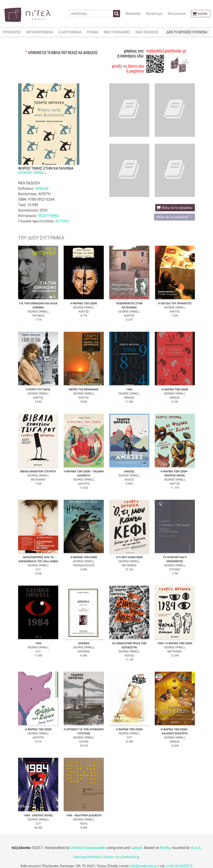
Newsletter (133, 14)
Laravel (137, 848)
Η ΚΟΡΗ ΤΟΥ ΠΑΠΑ (38, 390)
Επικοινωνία (177, 14)
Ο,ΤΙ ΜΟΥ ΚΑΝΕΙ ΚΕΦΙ (129, 557)
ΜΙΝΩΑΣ (42, 189)
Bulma (165, 848)
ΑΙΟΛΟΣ (129, 480)
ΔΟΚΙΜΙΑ (84, 643)
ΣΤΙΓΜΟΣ (175, 570)
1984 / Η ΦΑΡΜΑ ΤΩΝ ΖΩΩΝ (175, 643)
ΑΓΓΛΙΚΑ (62, 221)
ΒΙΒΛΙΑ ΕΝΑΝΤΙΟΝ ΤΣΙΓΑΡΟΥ (38, 471)
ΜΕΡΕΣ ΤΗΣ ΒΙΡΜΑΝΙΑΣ (84, 390)
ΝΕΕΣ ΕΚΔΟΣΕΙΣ (147, 32)
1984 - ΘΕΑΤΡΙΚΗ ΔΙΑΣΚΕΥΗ (84, 815)
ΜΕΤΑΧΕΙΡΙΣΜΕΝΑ (40, 32)
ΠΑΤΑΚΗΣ (38, 316)
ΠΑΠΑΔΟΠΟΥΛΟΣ (84, 565)
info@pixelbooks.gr (143, 866)
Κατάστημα (154, 14)
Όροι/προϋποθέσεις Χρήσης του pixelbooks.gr (106, 857)
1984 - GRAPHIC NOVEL (38, 815)
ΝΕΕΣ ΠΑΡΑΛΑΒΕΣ (117, 32)
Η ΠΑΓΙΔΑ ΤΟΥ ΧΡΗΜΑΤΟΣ (175, 303)
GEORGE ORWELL (32, 173)
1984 (129, 390)
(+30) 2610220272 (179, 866)
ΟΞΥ (38, 570)
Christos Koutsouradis (88, 848)
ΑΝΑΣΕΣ (129, 471)
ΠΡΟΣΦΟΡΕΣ (12, 32)
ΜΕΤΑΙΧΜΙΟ (38, 480)
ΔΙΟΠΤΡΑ (84, 484)
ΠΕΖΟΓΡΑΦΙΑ (48, 216)
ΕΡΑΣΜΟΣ (84, 652)
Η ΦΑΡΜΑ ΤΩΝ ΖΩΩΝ (84, 303)
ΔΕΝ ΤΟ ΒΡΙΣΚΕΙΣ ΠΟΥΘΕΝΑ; (187, 32)
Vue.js (196, 848)
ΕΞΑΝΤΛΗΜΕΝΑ (70, 32)
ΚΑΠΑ (84, 824)
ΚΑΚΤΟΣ (84, 312)
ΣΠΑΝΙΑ (93, 32)
